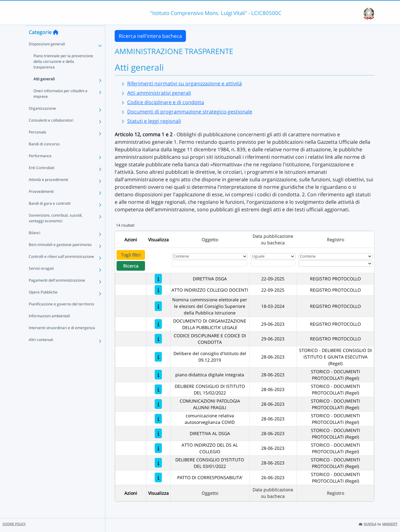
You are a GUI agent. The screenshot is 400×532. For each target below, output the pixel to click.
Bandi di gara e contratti (50, 215)
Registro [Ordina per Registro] (335, 240)
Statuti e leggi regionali (154, 121)
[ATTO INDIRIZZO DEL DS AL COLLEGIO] (158, 448)
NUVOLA (367, 524)
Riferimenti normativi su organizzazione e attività (185, 83)
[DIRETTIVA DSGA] (158, 279)
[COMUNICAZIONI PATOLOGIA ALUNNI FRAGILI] (158, 404)
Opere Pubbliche (43, 304)
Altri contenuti (41, 351)
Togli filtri (131, 255)
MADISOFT (390, 524)
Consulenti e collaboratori (51, 132)
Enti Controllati (42, 180)
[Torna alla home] (56, 44)
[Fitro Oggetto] (210, 263)
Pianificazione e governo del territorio (61, 316)
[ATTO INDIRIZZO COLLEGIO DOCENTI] (158, 290)
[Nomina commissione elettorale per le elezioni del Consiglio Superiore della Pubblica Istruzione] (158, 306)
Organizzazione (42, 120)
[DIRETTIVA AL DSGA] (158, 433)
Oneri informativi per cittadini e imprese (60, 105)
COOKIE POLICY (14, 524)
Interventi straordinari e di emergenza (62, 340)
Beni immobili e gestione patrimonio (60, 256)
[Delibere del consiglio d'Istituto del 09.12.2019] (158, 357)
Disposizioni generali (47, 56)
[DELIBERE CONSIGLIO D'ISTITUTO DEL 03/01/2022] (158, 463)
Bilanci (35, 245)
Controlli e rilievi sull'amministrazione (61, 268)
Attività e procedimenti (48, 191)
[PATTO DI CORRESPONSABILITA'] (158, 477)
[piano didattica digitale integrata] (158, 375)
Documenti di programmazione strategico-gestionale (190, 112)
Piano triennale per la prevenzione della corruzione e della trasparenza (63, 73)
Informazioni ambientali (49, 328)
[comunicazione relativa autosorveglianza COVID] (158, 419)
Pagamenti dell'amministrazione (57, 292)
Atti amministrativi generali (159, 93)
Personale (37, 144)
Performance (40, 168)
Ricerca (131, 266)
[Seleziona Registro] (335, 263)
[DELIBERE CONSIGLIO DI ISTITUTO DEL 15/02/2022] (158, 389)
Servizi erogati (41, 280)
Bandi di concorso (44, 156)
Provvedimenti (41, 203)
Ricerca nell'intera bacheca (150, 36)
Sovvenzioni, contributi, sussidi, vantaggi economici (56, 230)
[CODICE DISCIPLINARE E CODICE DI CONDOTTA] (158, 339)
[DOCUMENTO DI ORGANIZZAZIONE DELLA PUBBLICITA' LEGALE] (158, 324)
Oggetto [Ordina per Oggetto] (210, 240)
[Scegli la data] (273, 263)
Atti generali (44, 91)
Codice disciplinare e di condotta (166, 102)
